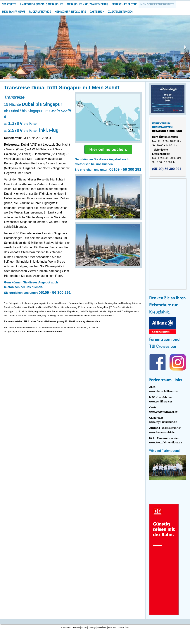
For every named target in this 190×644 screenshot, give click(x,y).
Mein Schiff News (14, 12)
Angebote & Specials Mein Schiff (42, 4)
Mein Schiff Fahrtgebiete (157, 4)
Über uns (112, 627)
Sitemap (92, 627)
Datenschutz (123, 627)
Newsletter (102, 627)
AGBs (84, 627)
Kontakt (76, 627)
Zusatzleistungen (120, 12)
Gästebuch (97, 12)
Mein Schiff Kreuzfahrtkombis (88, 4)
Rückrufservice (40, 12)
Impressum (66, 627)
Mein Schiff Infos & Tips (70, 12)
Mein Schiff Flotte (124, 4)
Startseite (9, 4)
